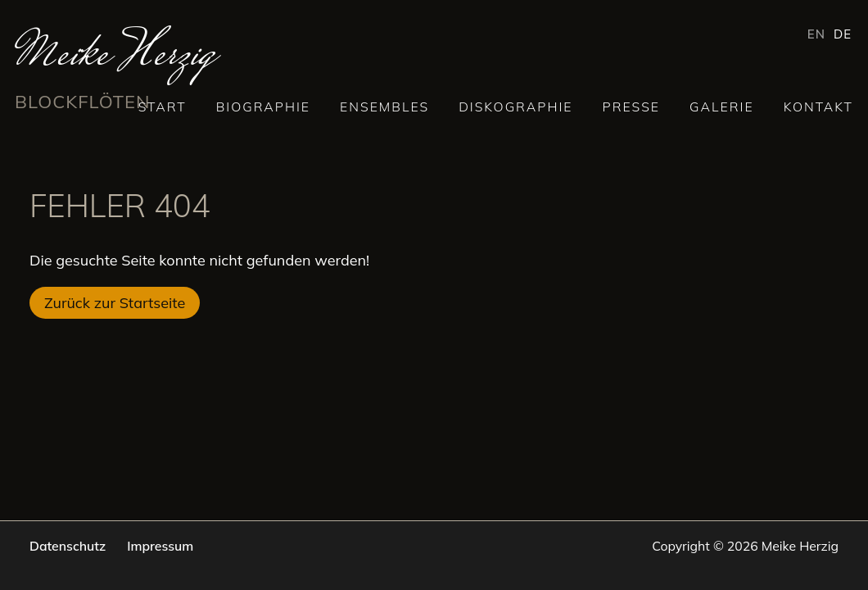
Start (163, 107)
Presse (632, 107)
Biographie (263, 107)
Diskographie (515, 107)
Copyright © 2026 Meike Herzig (745, 546)
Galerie (722, 107)
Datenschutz (68, 546)
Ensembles (384, 107)
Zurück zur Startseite (115, 303)
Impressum (160, 546)
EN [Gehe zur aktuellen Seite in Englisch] (816, 34)
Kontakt (818, 107)
